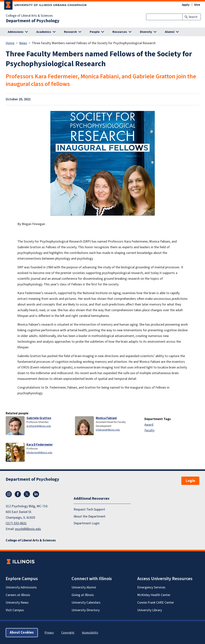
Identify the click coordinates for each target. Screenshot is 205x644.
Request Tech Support (89, 509)
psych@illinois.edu (28, 529)
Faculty (149, 430)
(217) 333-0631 (16, 523)
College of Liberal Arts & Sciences (29, 16)
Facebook (18, 494)
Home (10, 43)
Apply (186, 5)
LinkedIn (36, 494)
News (23, 43)
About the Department (90, 516)
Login (190, 481)
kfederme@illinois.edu (39, 453)
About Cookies (22, 633)
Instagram (9, 494)
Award (149, 425)
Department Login (87, 523)
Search (193, 17)
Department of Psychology (33, 21)
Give (197, 5)
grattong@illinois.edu (39, 426)
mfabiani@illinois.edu (108, 430)
